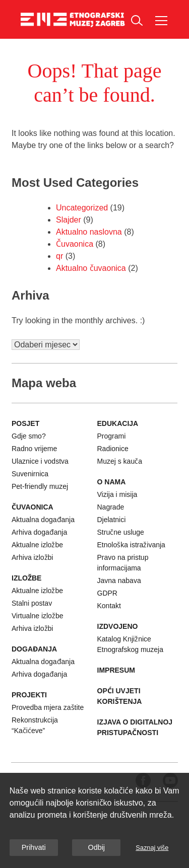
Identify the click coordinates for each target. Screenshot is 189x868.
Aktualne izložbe (37, 545)
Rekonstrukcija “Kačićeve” (35, 725)
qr (59, 256)
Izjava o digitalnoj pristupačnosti (135, 727)
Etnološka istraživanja (131, 545)
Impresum (116, 670)
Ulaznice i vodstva (40, 461)
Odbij (96, 847)
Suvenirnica (30, 474)
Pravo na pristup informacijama (123, 563)
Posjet (25, 423)
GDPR (107, 593)
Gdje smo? (29, 436)
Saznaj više (152, 848)
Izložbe (26, 578)
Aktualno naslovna (89, 232)
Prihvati (34, 847)
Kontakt (109, 606)
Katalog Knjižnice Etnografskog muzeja (131, 644)
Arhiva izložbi (32, 557)
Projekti (29, 695)
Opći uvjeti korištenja (120, 696)
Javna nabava (119, 581)
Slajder (69, 220)
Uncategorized (82, 208)
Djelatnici (112, 520)
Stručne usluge (121, 532)
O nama (112, 482)
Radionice (113, 449)
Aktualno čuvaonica (91, 268)
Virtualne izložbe (37, 616)
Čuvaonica (75, 244)
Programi (112, 436)
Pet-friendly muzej (40, 486)
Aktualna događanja (43, 520)
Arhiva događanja (39, 532)
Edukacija (118, 423)
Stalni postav (32, 603)
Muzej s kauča (120, 461)
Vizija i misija (117, 494)
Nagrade (111, 507)
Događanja (34, 649)
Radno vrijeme (34, 449)
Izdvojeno (118, 626)
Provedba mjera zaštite (48, 707)
